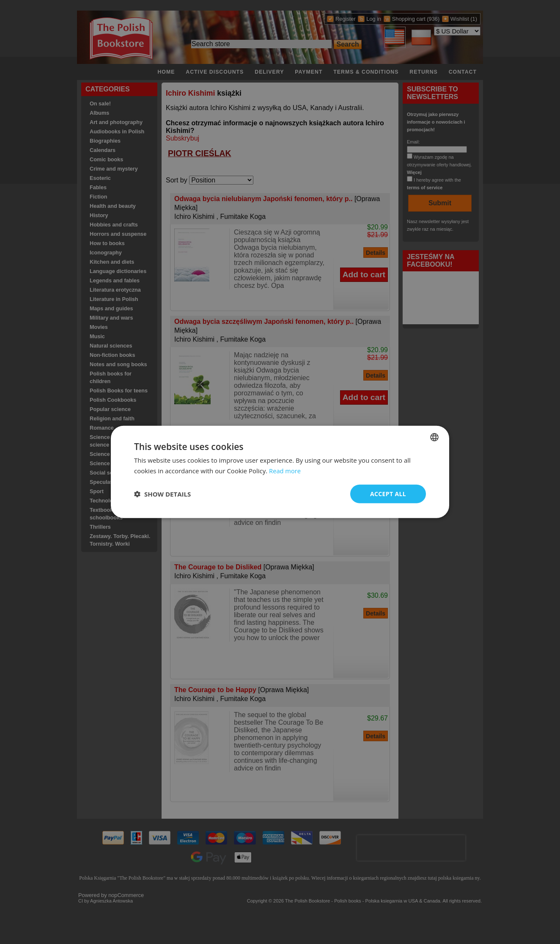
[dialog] (280, 472)
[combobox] (434, 437)
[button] (162, 494)
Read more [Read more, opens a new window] (285, 471)
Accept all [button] (388, 494)
